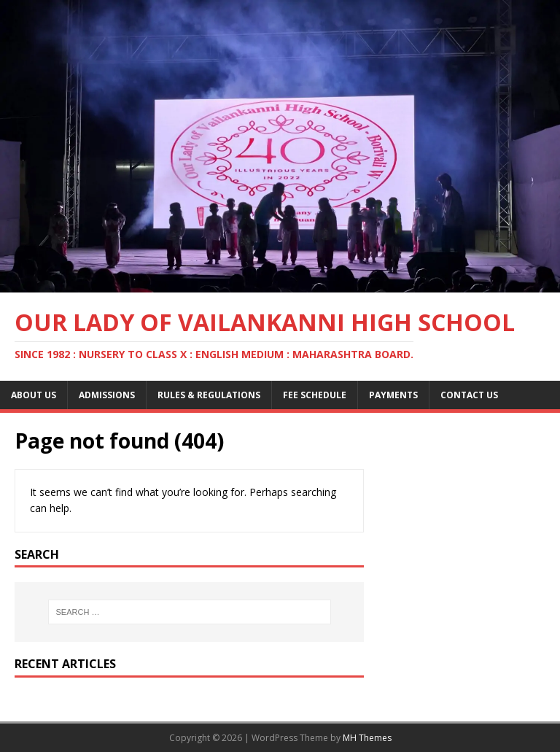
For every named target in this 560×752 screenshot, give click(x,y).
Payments (393, 395)
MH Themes (367, 738)
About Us (34, 395)
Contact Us (469, 395)
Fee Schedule (315, 395)
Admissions (107, 395)
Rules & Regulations (209, 395)
